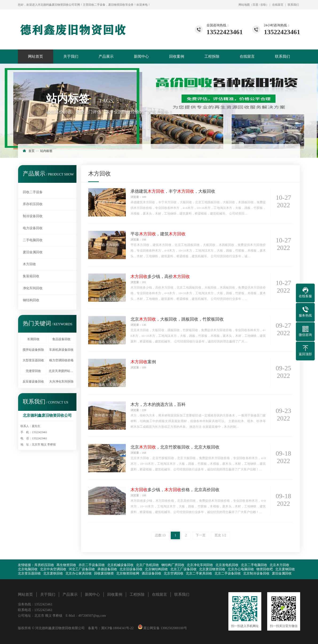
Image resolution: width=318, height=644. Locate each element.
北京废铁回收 (53, 573)
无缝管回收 (33, 371)
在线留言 (278, 5)
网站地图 (244, 5)
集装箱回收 (31, 276)
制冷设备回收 (33, 216)
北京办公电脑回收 (241, 569)
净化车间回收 (33, 288)
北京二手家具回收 (199, 573)
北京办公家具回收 (79, 573)
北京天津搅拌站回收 (61, 371)
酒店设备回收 (151, 573)
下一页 (201, 535)
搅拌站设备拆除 (33, 350)
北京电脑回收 (28, 569)
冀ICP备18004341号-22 (117, 628)
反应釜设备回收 (33, 381)
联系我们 (293, 5)
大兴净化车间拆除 (61, 381)
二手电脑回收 (33, 240)
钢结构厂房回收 (173, 565)
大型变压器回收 (33, 360)
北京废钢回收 (285, 569)
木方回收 (29, 264)
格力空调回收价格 (61, 360)
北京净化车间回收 (200, 565)
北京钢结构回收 (156, 569)
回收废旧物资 (104, 573)
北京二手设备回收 (228, 573)
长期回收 (33, 339)
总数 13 (160, 535)
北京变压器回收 (29, 573)
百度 (255, 5)
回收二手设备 (33, 192)
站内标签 (46, 151)
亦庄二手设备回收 (92, 565)
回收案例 (177, 56)
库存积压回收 (33, 204)
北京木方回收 (279, 565)
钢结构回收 (31, 300)
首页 (32, 151)
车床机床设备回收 (61, 350)
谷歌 (263, 5)
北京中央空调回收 (53, 569)
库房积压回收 (44, 565)
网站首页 (36, 56)
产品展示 (106, 56)
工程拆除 (212, 56)
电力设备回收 (33, 228)
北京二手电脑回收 (254, 565)
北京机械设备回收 (120, 565)
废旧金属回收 (33, 252)
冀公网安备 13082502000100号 (165, 628)
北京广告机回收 (147, 565)
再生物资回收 (66, 565)
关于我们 (71, 56)
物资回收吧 (265, 569)
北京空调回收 (174, 573)
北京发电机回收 (227, 565)
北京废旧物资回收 (212, 569)
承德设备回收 (107, 569)
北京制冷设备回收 (256, 573)
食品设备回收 (61, 339)
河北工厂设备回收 (82, 569)
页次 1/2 (220, 535)
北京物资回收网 (128, 573)
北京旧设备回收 (131, 569)
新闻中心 (141, 56)
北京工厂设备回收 (183, 569)
